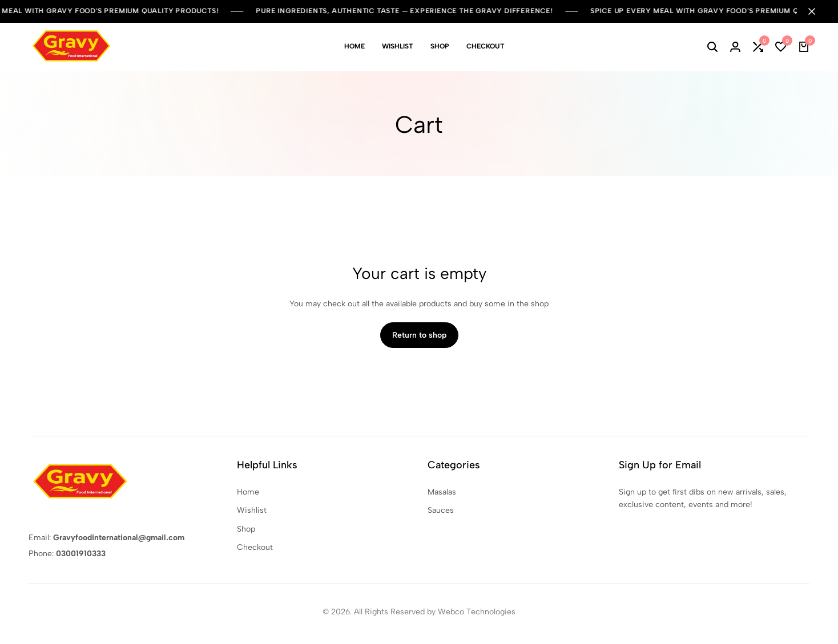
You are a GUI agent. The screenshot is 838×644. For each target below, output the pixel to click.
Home (354, 46)
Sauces (441, 510)
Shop (440, 46)
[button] (758, 47)
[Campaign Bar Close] (817, 11)
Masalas (442, 492)
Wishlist (398, 46)
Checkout (486, 46)
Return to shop (419, 335)
